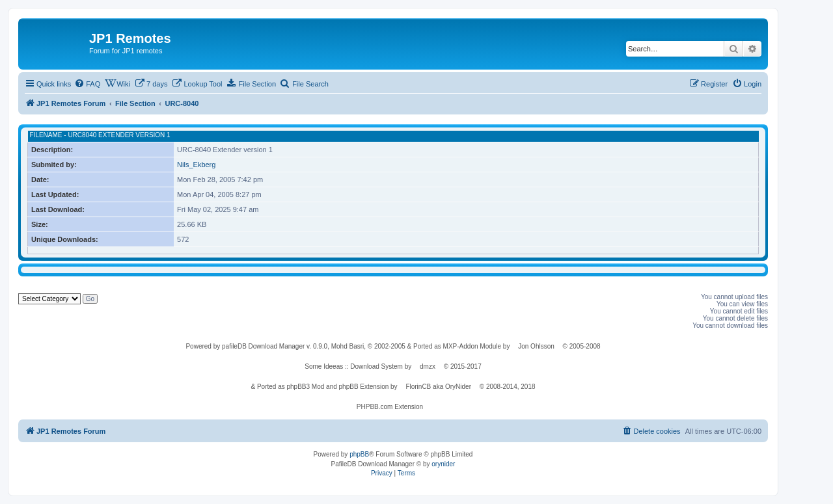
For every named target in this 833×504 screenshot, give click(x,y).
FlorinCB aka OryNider (438, 387)
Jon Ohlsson (536, 346)
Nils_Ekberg (196, 165)
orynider (443, 464)
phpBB (359, 454)
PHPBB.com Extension (390, 407)
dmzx (428, 366)
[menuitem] (87, 84)
